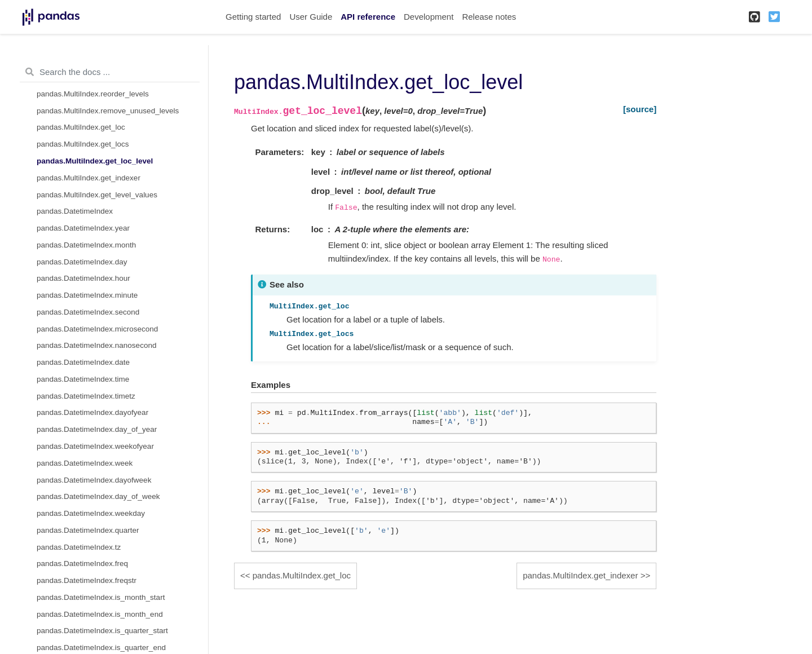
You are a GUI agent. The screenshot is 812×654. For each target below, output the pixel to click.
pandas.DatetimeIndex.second (88, 312)
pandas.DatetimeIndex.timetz (86, 396)
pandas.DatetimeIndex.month (86, 245)
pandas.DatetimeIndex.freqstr (87, 580)
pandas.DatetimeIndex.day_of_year (97, 429)
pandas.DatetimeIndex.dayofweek (94, 480)
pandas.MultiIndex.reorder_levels (93, 94)
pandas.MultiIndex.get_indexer (89, 178)
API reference (368, 17)
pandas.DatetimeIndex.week (85, 463)
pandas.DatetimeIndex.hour (83, 278)
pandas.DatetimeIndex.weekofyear (95, 446)
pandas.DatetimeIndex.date (83, 362)
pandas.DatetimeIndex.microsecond (97, 329)
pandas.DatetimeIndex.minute (87, 295)
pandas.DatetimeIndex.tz (79, 547)
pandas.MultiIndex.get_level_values (97, 195)
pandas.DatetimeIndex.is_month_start (101, 597)
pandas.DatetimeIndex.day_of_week (98, 496)
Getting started (253, 17)
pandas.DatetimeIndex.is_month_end (100, 614)
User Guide (311, 17)
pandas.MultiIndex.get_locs (83, 144)
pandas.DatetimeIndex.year (83, 228)
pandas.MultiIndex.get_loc (81, 127)
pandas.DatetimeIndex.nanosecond (96, 345)
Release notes (489, 17)
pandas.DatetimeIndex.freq (82, 564)
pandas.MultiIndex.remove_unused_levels (108, 111)
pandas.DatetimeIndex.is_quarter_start (102, 631)
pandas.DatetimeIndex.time (83, 379)
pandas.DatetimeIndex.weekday (91, 513)
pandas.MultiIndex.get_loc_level (95, 161)
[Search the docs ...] (110, 72)
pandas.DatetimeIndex (75, 211)
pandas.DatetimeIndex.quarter (88, 530)
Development (429, 17)
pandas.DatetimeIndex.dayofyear (92, 412)
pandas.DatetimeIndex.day (82, 262)
